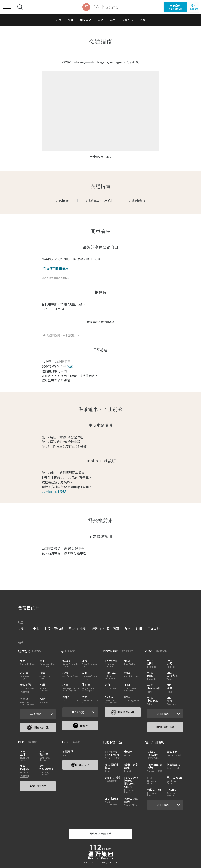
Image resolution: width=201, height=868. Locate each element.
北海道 (23, 629)
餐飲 (71, 20)
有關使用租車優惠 (56, 268)
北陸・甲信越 (54, 629)
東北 (36, 629)
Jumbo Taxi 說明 (54, 492)
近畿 (95, 629)
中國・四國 (111, 629)
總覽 (143, 20)
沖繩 (139, 629)
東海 (83, 629)
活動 (100, 20)
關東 (72, 629)
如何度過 (86, 20)
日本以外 (154, 629)
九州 (127, 629)
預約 (70, 366)
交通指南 (128, 20)
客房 (113, 20)
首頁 (58, 20)
